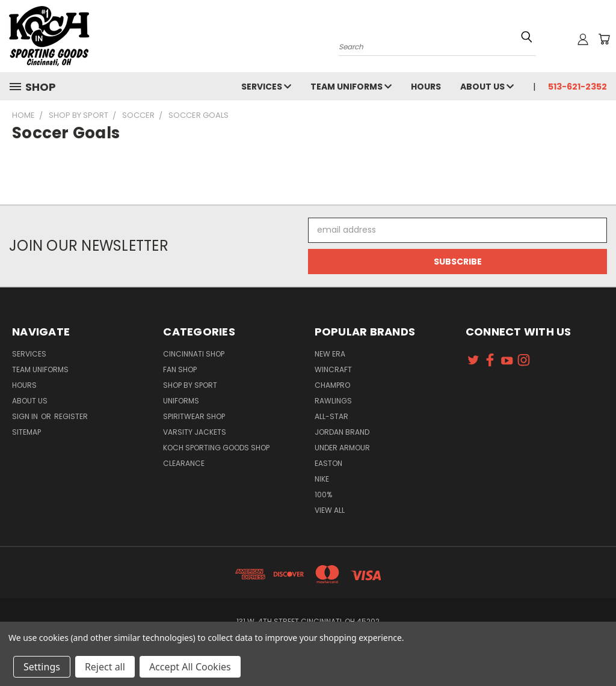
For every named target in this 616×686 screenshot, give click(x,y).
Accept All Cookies (190, 667)
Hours (426, 87)
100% (323, 495)
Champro (332, 385)
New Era (330, 354)
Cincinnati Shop (194, 354)
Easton (328, 463)
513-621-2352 (577, 87)
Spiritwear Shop (194, 416)
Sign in (26, 416)
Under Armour (342, 448)
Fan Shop (180, 369)
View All (330, 510)
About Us (487, 87)
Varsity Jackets (195, 432)
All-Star (331, 416)
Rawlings (333, 401)
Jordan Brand (342, 432)
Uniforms (181, 401)
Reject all (105, 667)
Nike (322, 479)
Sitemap (26, 432)
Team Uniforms (351, 87)
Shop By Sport (190, 385)
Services (266, 87)
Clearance (184, 463)
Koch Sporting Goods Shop (216, 448)
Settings (42, 667)
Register (71, 416)
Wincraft (333, 369)
